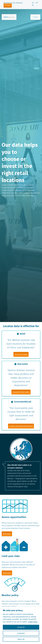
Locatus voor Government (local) (21, 426)
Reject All (21, 639)
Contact (8, 5)
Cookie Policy (33, 622)
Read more (7, 534)
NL (33, 5)
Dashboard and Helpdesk (13, 3)
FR (37, 3)
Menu (35, 17)
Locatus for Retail (21, 354)
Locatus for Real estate (21, 392)
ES (33, 3)
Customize (21, 633)
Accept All (21, 627)
